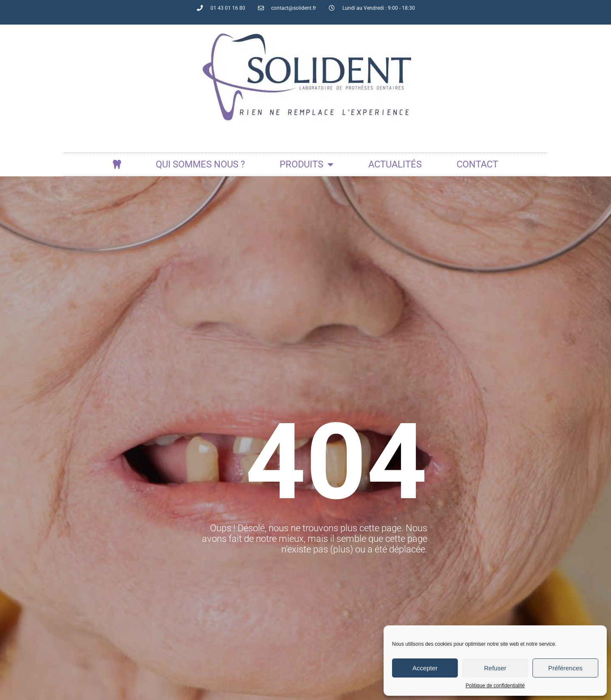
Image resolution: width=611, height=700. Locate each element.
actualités (395, 164)
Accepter (425, 668)
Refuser (495, 668)
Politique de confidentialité (495, 686)
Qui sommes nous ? (200, 164)
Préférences (565, 668)
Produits (307, 165)
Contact (477, 164)
